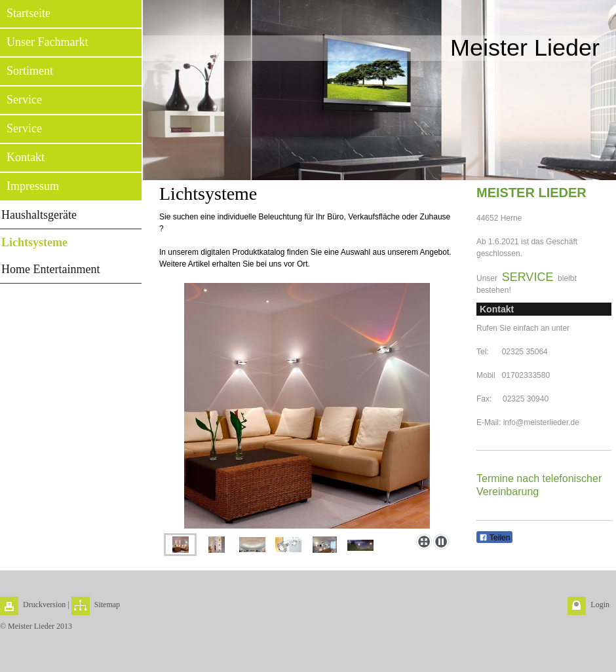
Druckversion (44, 605)
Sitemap (107, 605)
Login (600, 605)
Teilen (494, 538)
